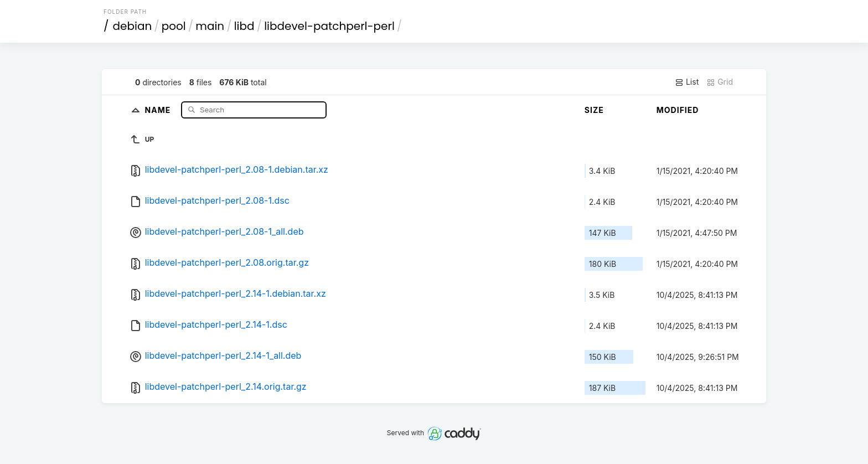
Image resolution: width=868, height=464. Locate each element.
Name (159, 109)
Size (594, 110)
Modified (678, 110)
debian (133, 26)
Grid (720, 82)
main (210, 26)
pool (174, 26)
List (687, 82)
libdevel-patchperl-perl (329, 26)
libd (244, 26)
